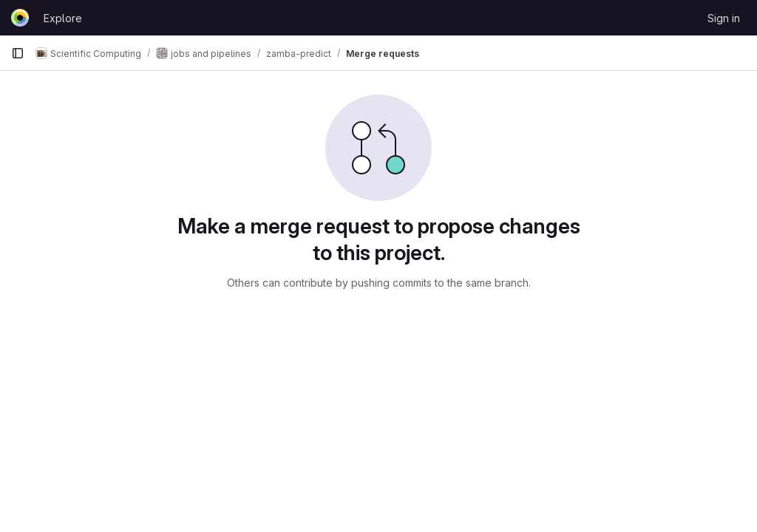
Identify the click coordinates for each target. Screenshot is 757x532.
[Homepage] (20, 18)
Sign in (724, 18)
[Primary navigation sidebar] (18, 53)
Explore (63, 18)
